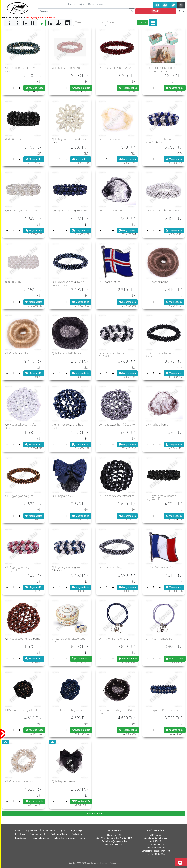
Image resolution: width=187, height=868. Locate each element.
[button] (89, 23)
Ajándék (19, 17)
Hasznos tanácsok (40, 838)
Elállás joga (77, 834)
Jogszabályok (77, 831)
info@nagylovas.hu (118, 841)
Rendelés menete (38, 834)
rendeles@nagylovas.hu (159, 851)
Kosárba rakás (34, 88)
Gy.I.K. (63, 831)
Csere (83, 838)
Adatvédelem (49, 831)
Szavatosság (20, 838)
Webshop (7, 17)
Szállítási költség (59, 834)
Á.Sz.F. (18, 831)
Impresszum (32, 831)
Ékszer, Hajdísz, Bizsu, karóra (41, 17)
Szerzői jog (20, 834)
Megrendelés (34, 159)
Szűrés (143, 23)
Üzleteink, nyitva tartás (64, 838)
